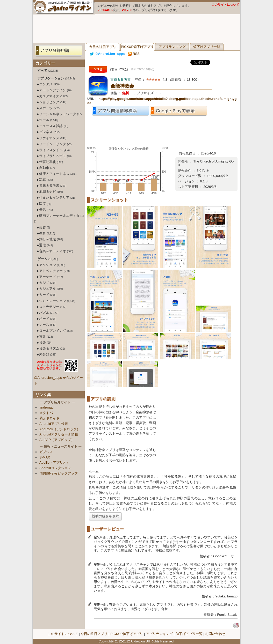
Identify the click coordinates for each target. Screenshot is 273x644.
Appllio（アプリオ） (55, 462)
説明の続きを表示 (105, 516)
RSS (134, 54)
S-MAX (45, 457)
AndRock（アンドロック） (60, 429)
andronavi (47, 407)
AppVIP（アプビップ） (57, 440)
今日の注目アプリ (103, 47)
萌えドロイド (49, 418)
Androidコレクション (55, 468)
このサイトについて (225, 5)
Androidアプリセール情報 (59, 434)
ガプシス (46, 452)
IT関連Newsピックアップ (59, 473)
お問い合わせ (215, 634)
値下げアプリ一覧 (207, 47)
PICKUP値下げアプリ (137, 47)
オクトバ (46, 413)
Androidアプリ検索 (54, 424)
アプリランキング (172, 47)
